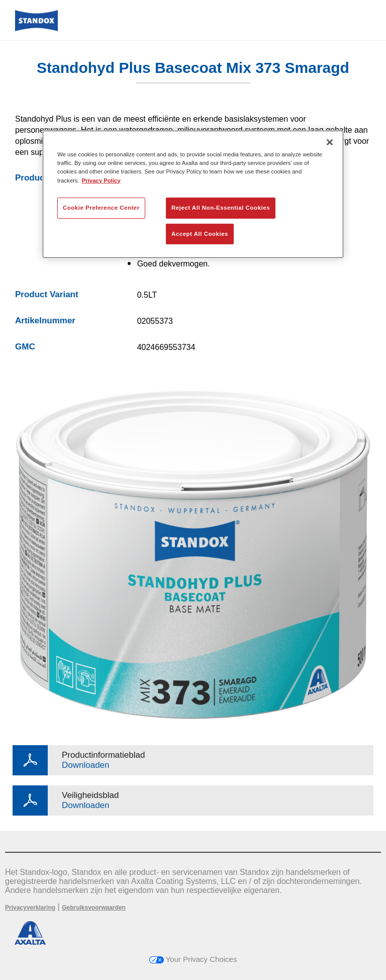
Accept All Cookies (200, 233)
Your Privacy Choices (193, 959)
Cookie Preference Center (101, 207)
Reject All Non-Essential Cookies (221, 207)
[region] (193, 194)
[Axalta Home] (36, 28)
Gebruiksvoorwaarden (94, 908)
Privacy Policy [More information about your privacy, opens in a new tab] (101, 180)
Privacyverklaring (30, 908)
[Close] (330, 142)
